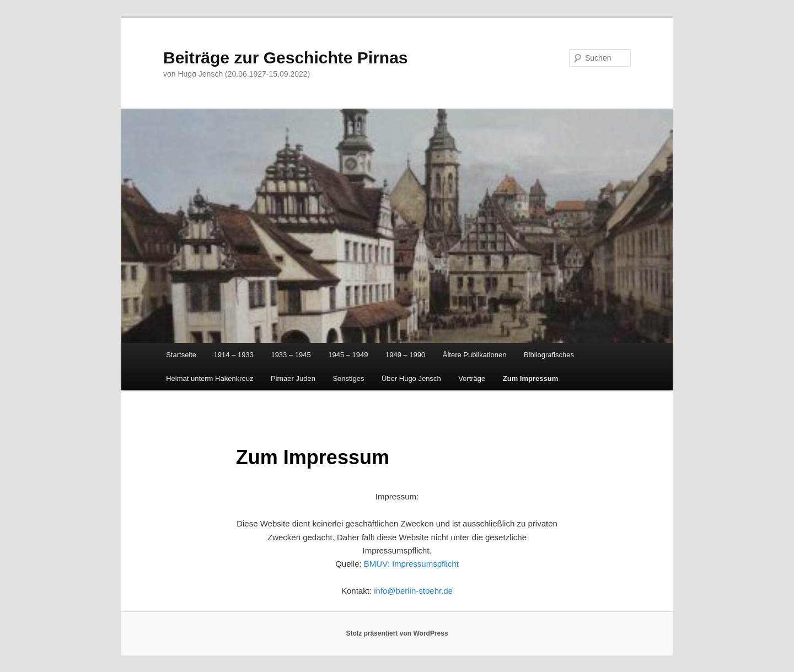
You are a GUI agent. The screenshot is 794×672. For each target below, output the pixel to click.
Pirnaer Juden (293, 378)
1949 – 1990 (405, 355)
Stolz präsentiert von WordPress (397, 633)
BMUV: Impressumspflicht (411, 564)
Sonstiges (348, 378)
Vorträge (472, 378)
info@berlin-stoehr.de (413, 591)
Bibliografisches (549, 355)
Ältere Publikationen (475, 355)
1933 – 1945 (291, 355)
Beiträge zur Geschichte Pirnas (286, 58)
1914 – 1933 (234, 355)
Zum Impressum (530, 378)
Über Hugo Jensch (411, 378)
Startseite (181, 355)
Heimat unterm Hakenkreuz (210, 378)
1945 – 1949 (348, 355)
